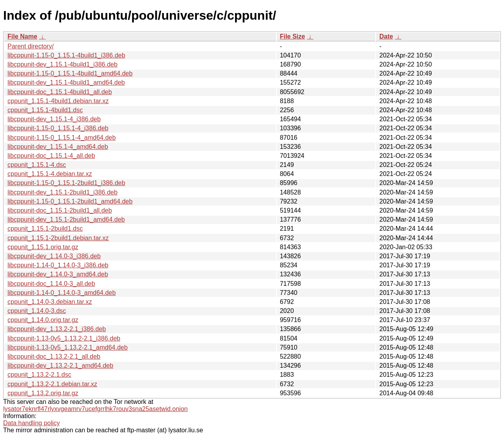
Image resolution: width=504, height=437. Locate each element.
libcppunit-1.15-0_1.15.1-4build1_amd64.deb (70, 73)
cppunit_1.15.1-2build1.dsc (45, 229)
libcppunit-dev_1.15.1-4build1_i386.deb (62, 64)
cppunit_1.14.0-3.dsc (37, 311)
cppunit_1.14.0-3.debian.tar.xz (50, 302)
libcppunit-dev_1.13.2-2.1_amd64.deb (60, 366)
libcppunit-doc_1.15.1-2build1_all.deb (60, 210)
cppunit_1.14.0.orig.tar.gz (43, 320)
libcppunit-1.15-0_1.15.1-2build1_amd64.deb (70, 201)
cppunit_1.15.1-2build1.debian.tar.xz (58, 238)
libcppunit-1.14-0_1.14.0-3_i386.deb (58, 265)
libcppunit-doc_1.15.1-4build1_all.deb (60, 92)
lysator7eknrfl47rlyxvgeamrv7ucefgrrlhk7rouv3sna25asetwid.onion (95, 409)
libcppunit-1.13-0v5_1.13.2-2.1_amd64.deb (68, 347)
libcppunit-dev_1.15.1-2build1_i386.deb (62, 192)
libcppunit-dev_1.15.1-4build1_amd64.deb (66, 82)
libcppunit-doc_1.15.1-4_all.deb (51, 156)
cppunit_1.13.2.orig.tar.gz (43, 393)
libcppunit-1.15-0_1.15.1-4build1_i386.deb (66, 55)
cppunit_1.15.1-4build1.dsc (45, 110)
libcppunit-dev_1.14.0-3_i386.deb (54, 256)
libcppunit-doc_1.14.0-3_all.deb (51, 284)
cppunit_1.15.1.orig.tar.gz (43, 247)
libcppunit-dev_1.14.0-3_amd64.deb (58, 274)
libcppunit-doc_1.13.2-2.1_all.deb (54, 356)
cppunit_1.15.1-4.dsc (37, 165)
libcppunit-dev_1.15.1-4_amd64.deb (58, 147)
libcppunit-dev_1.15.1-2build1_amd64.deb (66, 219)
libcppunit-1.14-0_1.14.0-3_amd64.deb (62, 293)
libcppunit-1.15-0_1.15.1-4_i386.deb (58, 128)
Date (386, 36)
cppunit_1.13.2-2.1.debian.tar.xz (52, 384)
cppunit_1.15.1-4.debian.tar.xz (50, 174)
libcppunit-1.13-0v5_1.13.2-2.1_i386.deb (64, 338)
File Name (22, 36)
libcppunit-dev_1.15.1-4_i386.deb (54, 119)
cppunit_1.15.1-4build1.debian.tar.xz (58, 101)
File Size (293, 36)
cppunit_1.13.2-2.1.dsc (39, 375)
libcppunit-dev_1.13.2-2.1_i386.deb (57, 329)
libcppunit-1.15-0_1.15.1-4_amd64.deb (62, 138)
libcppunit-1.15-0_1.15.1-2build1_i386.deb (66, 183)
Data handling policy (31, 423)
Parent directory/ (31, 46)
